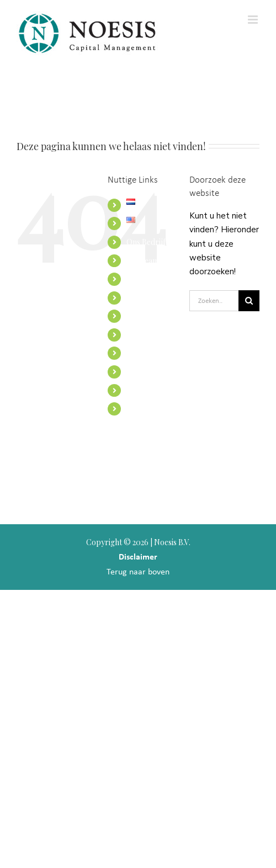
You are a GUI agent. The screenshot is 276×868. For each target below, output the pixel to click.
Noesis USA (146, 409)
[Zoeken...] (214, 301)
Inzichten (143, 335)
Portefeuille (147, 390)
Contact (140, 372)
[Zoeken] (249, 301)
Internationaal (151, 316)
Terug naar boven (138, 571)
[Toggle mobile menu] (254, 20)
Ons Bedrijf (146, 242)
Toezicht (141, 353)
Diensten (141, 298)
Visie (134, 279)
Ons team (143, 261)
